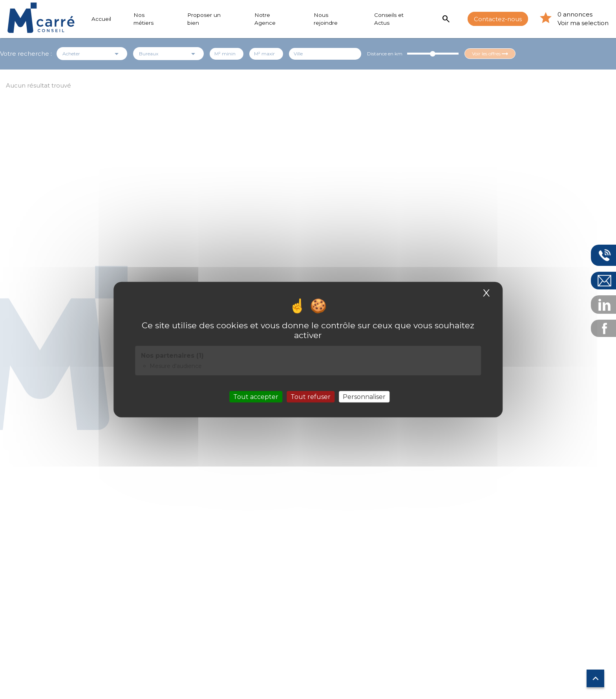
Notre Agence (265, 19)
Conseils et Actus (389, 19)
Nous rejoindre (326, 19)
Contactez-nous (498, 19)
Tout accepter (256, 396)
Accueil (101, 19)
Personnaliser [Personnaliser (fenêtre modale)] (364, 396)
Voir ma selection (583, 23)
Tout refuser (311, 396)
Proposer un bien (204, 19)
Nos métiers (143, 19)
